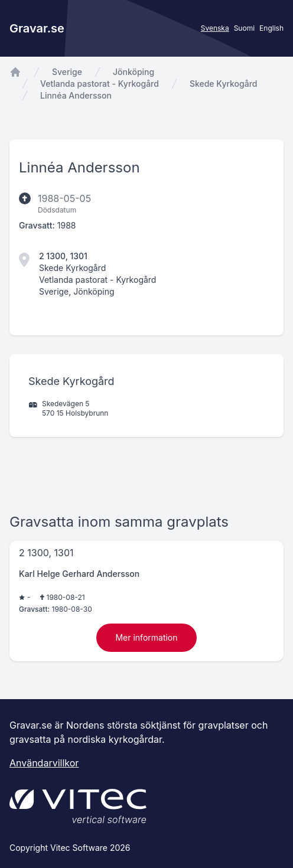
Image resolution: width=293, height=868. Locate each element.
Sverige (67, 72)
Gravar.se (37, 28)
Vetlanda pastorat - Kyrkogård (100, 84)
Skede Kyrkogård (224, 84)
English (271, 28)
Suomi (244, 28)
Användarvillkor (44, 763)
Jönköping (134, 72)
